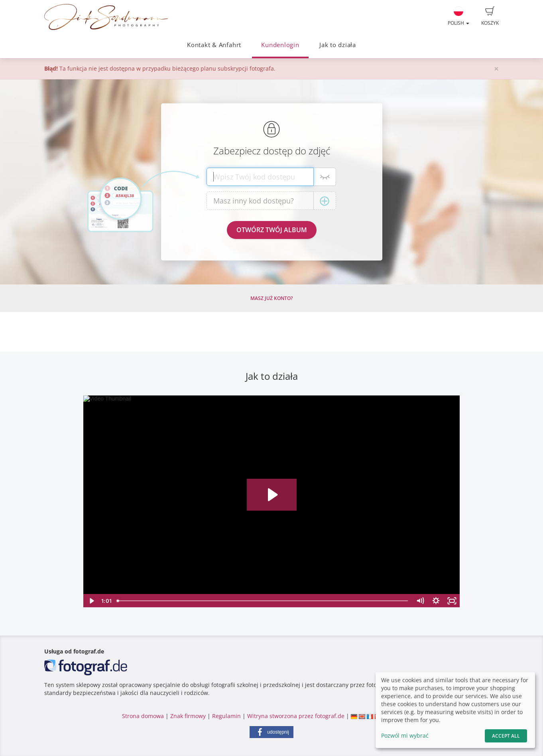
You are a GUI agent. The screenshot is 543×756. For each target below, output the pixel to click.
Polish (458, 16)
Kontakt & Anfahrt (214, 45)
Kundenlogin (280, 45)
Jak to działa (338, 45)
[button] (271, 732)
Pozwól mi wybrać (405, 735)
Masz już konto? (271, 298)
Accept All (506, 736)
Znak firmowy (189, 716)
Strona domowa (143, 716)
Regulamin (226, 716)
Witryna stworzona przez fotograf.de (296, 716)
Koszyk (490, 16)
